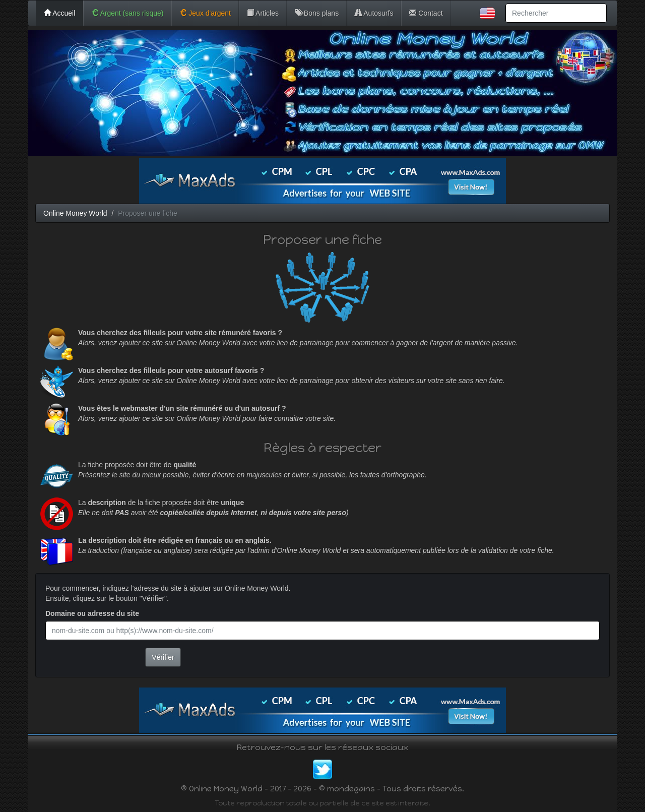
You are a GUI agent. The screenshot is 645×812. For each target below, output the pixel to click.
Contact (426, 13)
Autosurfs (374, 13)
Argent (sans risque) (127, 13)
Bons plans (317, 13)
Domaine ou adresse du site (92, 613)
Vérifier (163, 657)
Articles (263, 13)
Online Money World (75, 213)
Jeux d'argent (205, 13)
